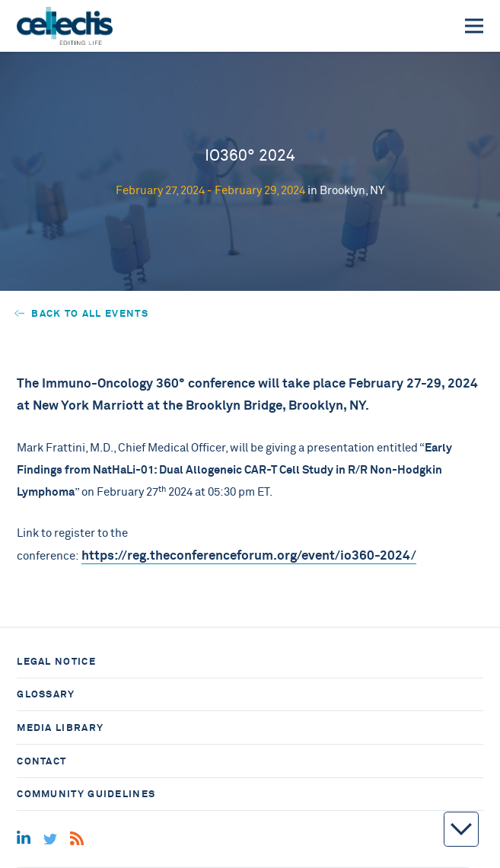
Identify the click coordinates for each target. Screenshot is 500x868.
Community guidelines (86, 794)
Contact (41, 761)
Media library (60, 728)
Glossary (46, 694)
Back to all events (81, 313)
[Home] (64, 26)
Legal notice (56, 661)
